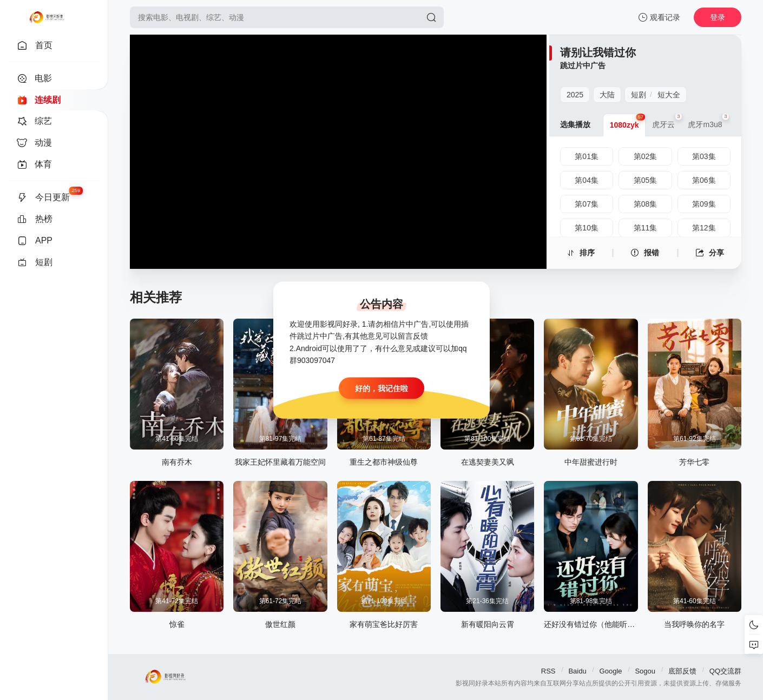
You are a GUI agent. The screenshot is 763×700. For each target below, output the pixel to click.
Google (611, 671)
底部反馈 (682, 671)
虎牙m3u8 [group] (708, 121)
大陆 (607, 95)
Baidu (577, 671)
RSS (548, 671)
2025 (575, 95)
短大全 (669, 95)
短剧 (639, 95)
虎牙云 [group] (667, 121)
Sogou (645, 671)
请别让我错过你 (598, 52)
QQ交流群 (725, 671)
